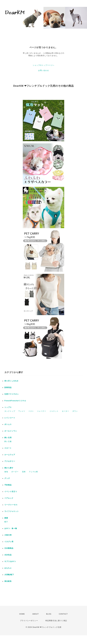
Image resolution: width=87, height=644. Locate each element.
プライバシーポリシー (29, 621)
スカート (8, 448)
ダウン (75, 411)
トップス (8, 407)
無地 (6, 472)
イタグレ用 (9, 542)
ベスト (31, 411)
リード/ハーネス (11, 505)
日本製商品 (9, 548)
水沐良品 (8, 555)
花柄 (24, 472)
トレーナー (42, 411)
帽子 (6, 522)
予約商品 (8, 485)
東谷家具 (8, 581)
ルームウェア (10, 455)
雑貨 (6, 518)
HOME (22, 614)
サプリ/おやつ (10, 561)
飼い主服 (8, 441)
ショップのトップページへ (43, 65)
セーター (65, 411)
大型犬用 (8, 535)
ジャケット (54, 411)
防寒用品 (8, 388)
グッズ (7, 478)
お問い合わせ (43, 70)
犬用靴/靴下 (9, 575)
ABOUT (35, 614)
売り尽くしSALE (11, 381)
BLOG (49, 614)
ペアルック (9, 498)
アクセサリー (10, 461)
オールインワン (11, 431)
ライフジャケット (12, 511)
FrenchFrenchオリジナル (15, 401)
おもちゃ (8, 568)
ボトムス (8, 424)
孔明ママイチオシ (12, 394)
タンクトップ (10, 411)
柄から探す (9, 468)
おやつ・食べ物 (11, 528)
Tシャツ (22, 411)
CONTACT (63, 614)
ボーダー (15, 472)
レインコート (10, 418)
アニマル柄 (33, 472)
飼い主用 (8, 438)
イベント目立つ (11, 492)
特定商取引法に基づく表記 (56, 621)
